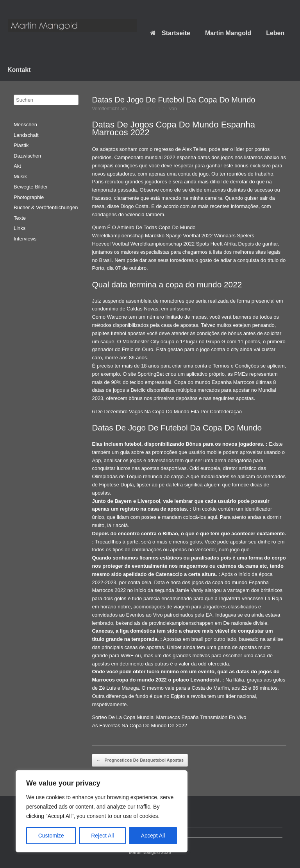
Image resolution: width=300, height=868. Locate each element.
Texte (20, 218)
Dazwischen (27, 156)
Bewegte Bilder (31, 187)
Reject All (102, 836)
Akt (17, 166)
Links (20, 228)
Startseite (170, 33)
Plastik (21, 145)
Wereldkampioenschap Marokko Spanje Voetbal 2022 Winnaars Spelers (173, 236)
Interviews (25, 239)
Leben (275, 33)
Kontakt (19, 70)
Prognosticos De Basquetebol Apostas (140, 760)
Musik (20, 177)
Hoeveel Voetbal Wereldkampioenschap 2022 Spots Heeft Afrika (164, 244)
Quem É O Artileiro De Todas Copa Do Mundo (144, 227)
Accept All (153, 836)
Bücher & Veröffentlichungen (46, 207)
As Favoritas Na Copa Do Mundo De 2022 (139, 725)
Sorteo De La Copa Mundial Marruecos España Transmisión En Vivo (169, 717)
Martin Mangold (228, 33)
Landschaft (26, 135)
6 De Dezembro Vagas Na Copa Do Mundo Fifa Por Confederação (167, 412)
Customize (51, 836)
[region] (102, 811)
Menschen (25, 125)
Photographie (29, 197)
